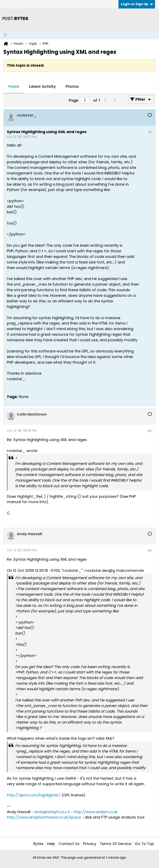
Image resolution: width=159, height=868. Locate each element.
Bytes (38, 844)
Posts (14, 86)
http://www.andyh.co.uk (96, 812)
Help (51, 844)
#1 (150, 132)
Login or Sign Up (137, 4)
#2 (150, 431)
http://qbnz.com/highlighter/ (34, 795)
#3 (150, 551)
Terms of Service (116, 844)
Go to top (144, 844)
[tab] (14, 87)
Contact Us (69, 844)
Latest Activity (42, 86)
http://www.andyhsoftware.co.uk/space (44, 817)
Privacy (90, 844)
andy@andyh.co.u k (52, 812)
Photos (72, 86)
